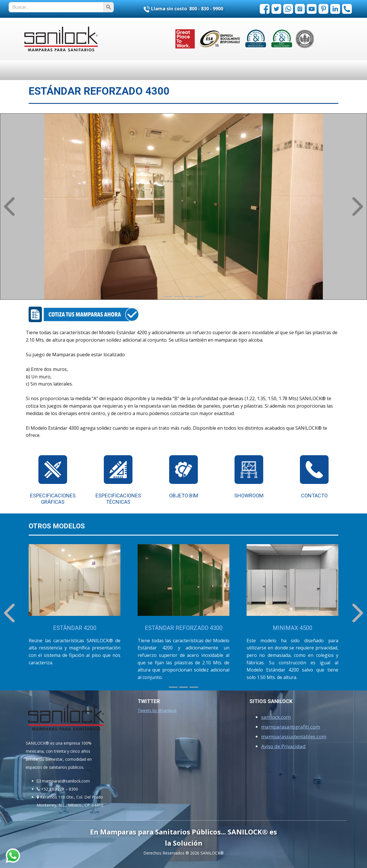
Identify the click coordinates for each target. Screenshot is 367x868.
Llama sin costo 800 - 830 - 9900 (183, 9)
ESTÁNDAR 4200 (75, 628)
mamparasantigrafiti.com (291, 727)
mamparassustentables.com (294, 736)
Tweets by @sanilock (157, 710)
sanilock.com (276, 717)
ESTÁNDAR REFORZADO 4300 (184, 628)
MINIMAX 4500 (292, 628)
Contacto (314, 496)
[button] (9, 207)
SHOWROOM (249, 496)
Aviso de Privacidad (283, 746)
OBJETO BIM (184, 496)
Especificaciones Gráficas (53, 499)
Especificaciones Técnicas (118, 499)
